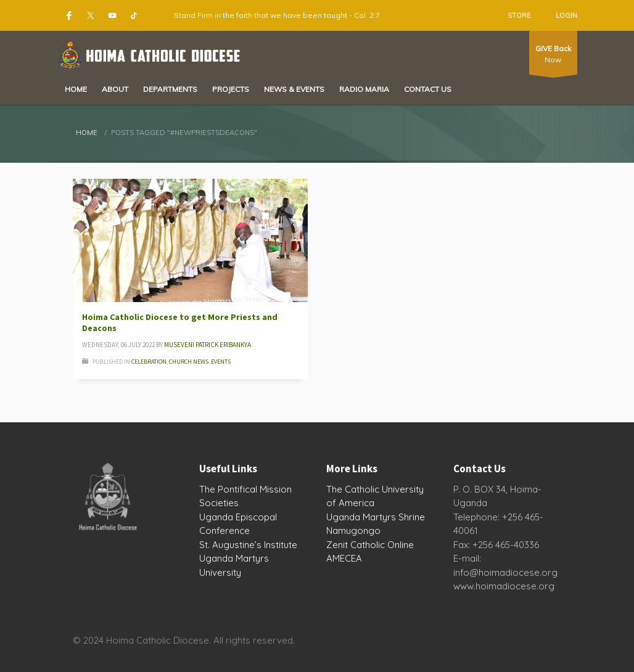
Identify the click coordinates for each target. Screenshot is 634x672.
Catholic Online (382, 545)
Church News (189, 362)
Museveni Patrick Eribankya (208, 345)
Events (221, 362)
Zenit (337, 545)
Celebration (149, 362)
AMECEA (344, 558)
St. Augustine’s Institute (248, 545)
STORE (519, 15)
